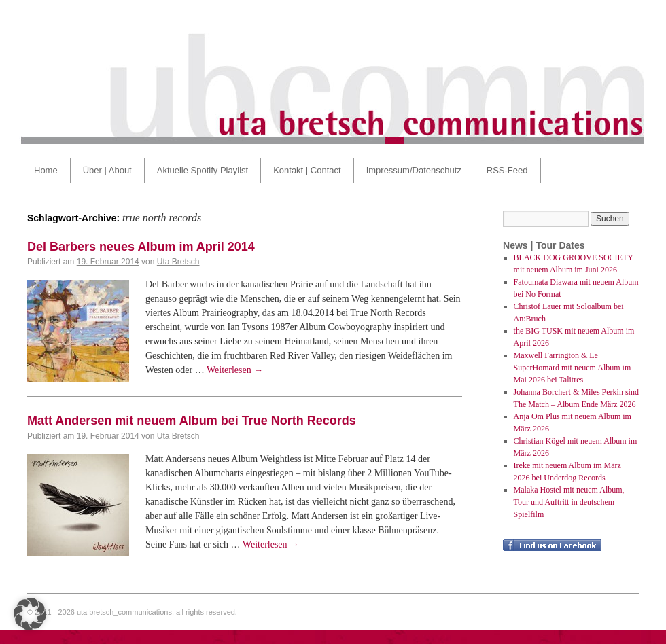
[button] (30, 614)
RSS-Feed (507, 170)
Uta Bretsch (178, 262)
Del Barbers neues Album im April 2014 (141, 247)
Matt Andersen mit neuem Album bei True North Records (192, 421)
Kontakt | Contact (307, 170)
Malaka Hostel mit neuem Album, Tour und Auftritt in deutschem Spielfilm (569, 502)
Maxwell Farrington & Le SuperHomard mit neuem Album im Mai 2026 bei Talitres (573, 368)
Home (46, 170)
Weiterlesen (235, 370)
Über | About (107, 170)
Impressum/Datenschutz (414, 170)
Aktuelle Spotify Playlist (203, 170)
